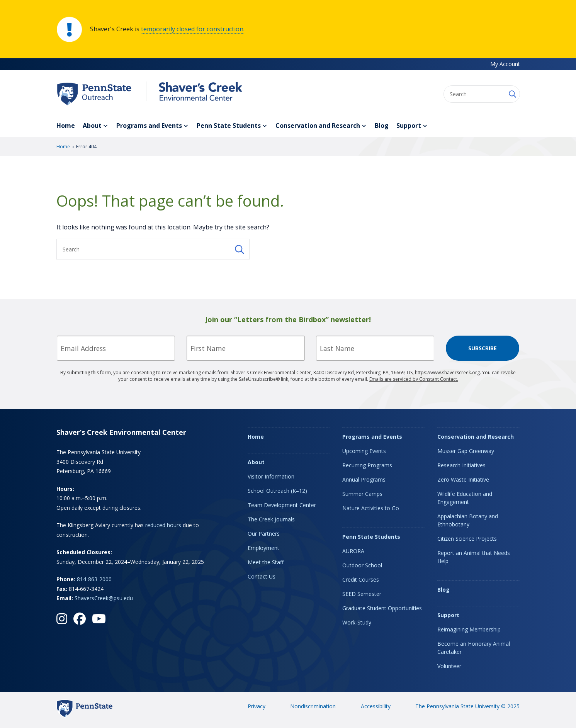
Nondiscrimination (313, 706)
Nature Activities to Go (371, 508)
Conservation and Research (321, 126)
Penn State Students (232, 126)
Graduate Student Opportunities (382, 608)
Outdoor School (362, 565)
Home (66, 126)
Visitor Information (271, 476)
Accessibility (376, 706)
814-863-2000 (94, 579)
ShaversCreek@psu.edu (104, 598)
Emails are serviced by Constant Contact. (414, 379)
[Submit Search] (512, 94)
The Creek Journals (271, 519)
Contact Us (262, 576)
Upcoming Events (364, 451)
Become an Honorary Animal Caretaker (474, 648)
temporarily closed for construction (192, 29)
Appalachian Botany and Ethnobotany (468, 520)
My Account (505, 64)
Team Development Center (282, 505)
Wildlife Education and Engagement (465, 498)
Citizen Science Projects (467, 539)
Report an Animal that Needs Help (474, 557)
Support (412, 126)
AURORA (353, 551)
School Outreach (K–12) (277, 491)
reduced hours (163, 525)
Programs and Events (153, 126)
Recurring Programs (367, 465)
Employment (263, 548)
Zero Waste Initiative (463, 479)
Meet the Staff (266, 562)
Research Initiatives (461, 465)
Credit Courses (361, 580)
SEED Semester (362, 594)
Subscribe (483, 348)
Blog (382, 126)
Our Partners (264, 534)
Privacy (257, 706)
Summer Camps (362, 494)
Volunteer (449, 666)
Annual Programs (364, 479)
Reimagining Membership (469, 629)
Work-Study (357, 622)
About (96, 126)
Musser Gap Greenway (466, 451)
